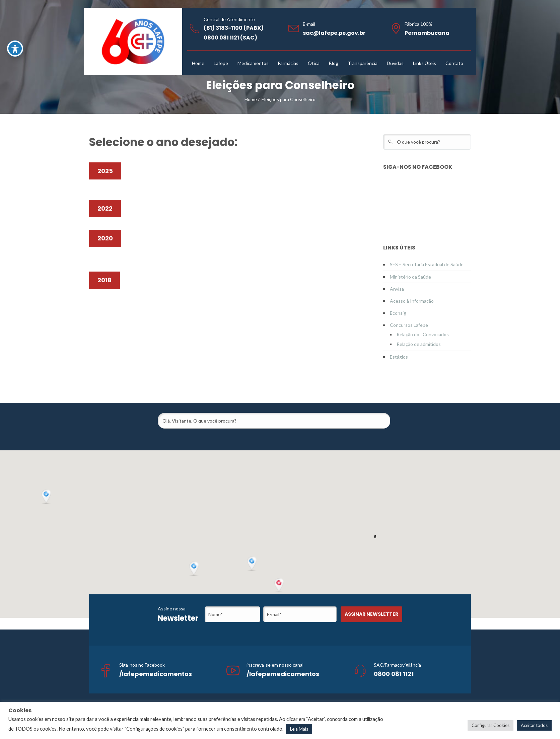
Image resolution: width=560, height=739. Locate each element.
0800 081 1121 (394, 674)
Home (251, 99)
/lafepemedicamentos (156, 674)
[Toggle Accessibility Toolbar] (15, 49)
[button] (280, 586)
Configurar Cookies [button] (491, 725)
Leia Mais (299, 729)
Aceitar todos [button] (534, 725)
